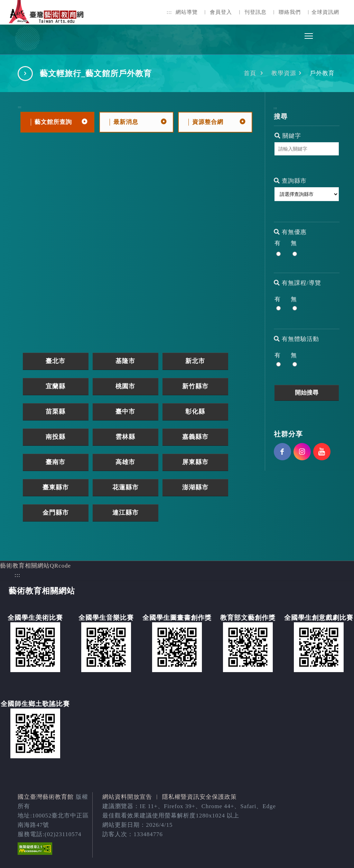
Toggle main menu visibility (309, 34)
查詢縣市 (290, 181)
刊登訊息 (255, 12)
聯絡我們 (290, 12)
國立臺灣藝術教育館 (46, 797)
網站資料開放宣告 (127, 797)
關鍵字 (288, 136)
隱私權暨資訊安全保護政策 (199, 797)
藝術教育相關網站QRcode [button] (35, 566)
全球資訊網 (325, 12)
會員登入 (221, 12)
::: (169, 12)
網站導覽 (187, 12)
